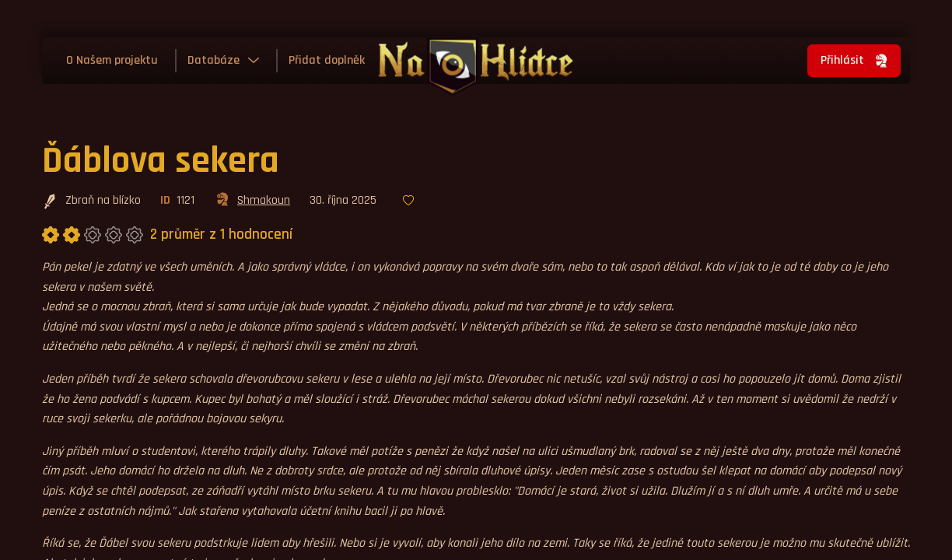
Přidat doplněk (327, 60)
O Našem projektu (112, 60)
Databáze (213, 60)
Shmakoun (252, 201)
